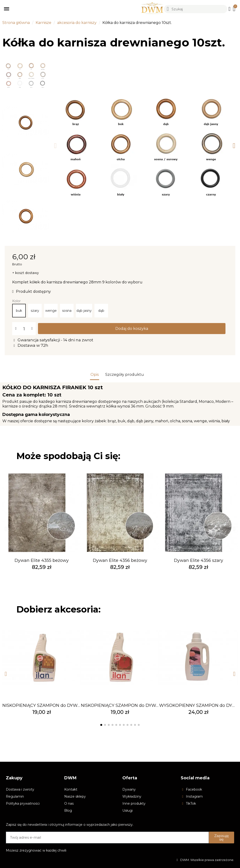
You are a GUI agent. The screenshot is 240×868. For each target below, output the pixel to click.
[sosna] (67, 311)
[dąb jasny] (84, 311)
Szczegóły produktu (125, 375)
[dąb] (101, 311)
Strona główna (16, 23)
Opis (95, 375)
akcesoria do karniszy (77, 23)
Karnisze (43, 23)
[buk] (19, 311)
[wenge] (51, 311)
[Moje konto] (230, 9)
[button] (55, 146)
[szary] (35, 311)
